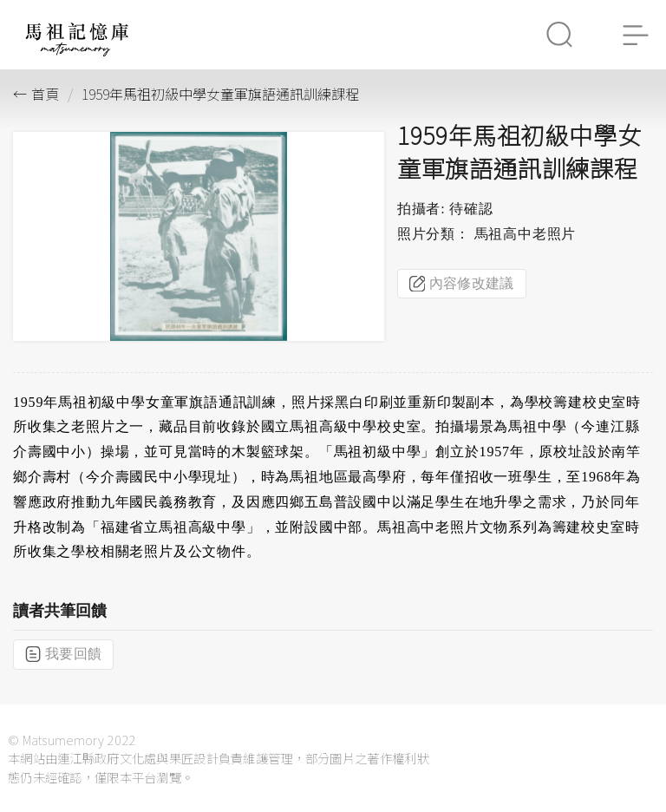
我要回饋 (63, 654)
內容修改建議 (462, 284)
